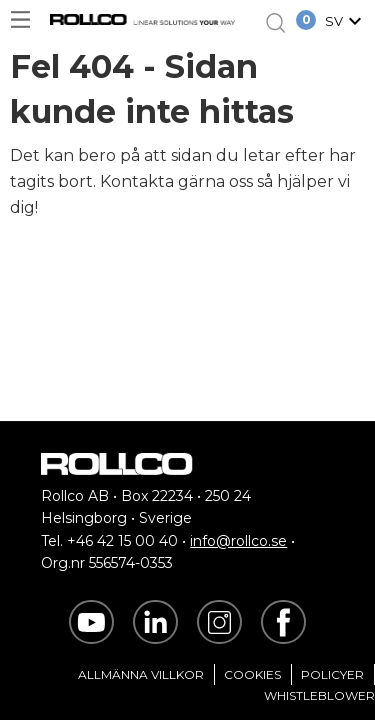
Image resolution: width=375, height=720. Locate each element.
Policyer (332, 674)
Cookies (252, 674)
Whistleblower (319, 695)
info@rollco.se (238, 541)
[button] (346, 23)
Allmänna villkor (141, 674)
